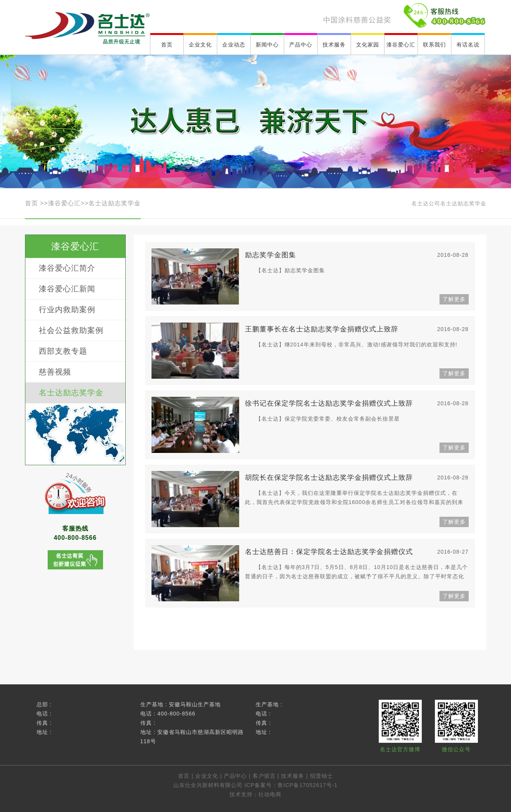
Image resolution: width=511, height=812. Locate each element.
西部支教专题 (63, 351)
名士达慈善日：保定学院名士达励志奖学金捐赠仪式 (357, 552)
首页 (32, 203)
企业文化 (207, 776)
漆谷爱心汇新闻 (67, 289)
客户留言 (264, 776)
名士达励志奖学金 (115, 203)
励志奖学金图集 (357, 255)
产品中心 (235, 776)
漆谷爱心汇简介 (67, 268)
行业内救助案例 (67, 309)
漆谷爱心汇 (64, 203)
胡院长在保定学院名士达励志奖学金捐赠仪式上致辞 (357, 478)
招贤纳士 (321, 776)
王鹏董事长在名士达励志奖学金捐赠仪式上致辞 (357, 329)
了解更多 (454, 299)
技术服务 (293, 776)
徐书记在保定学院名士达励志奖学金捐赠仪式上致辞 (357, 404)
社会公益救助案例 (71, 330)
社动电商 (270, 794)
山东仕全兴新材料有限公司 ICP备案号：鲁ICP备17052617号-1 (255, 785)
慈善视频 (55, 372)
